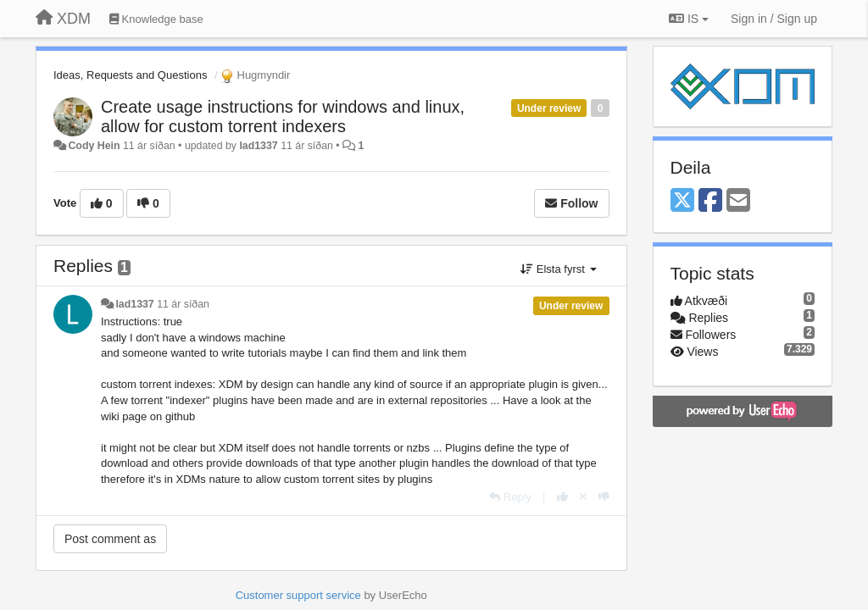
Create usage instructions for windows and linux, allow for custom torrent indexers (283, 116)
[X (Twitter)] (682, 201)
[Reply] (510, 497)
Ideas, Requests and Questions (130, 75)
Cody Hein (94, 146)
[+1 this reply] (562, 497)
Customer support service (298, 595)
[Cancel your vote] (583, 497)
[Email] (738, 201)
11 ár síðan (183, 304)
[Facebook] (710, 201)
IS (689, 19)
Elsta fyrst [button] (558, 269)
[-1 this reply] (604, 497)
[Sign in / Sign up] (774, 19)
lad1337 (258, 146)
